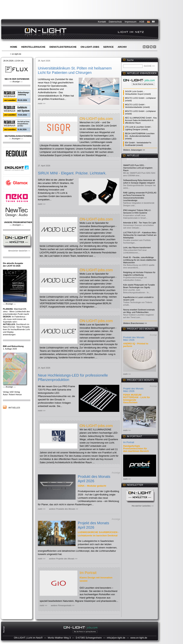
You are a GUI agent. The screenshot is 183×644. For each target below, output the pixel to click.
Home (14, 47)
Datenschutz (115, 22)
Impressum (130, 22)
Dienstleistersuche (63, 47)
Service (108, 47)
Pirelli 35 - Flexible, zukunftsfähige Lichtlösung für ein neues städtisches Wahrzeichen (140, 260)
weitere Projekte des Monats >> (63, 559)
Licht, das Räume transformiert (137, 248)
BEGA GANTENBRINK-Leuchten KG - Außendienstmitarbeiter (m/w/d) (140, 136)
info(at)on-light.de (116, 638)
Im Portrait (88, 573)
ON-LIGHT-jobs (90, 47)
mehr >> (42, 103)
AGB (142, 22)
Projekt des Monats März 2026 (133, 390)
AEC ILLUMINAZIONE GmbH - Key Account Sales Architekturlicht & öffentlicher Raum (141, 120)
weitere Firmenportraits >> (63, 605)
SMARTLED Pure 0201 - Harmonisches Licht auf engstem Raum (138, 168)
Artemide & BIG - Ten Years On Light (140, 223)
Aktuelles (14, 408)
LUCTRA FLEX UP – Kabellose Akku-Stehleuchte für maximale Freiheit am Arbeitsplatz (140, 235)
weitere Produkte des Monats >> (64, 509)
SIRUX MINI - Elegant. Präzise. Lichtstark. (72, 173)
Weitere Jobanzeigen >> (134, 150)
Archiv (122, 47)
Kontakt (102, 22)
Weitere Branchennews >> (135, 323)
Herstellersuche (33, 47)
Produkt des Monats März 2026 (134, 339)
